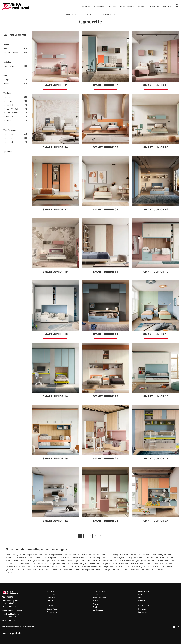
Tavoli (95, 607)
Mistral (6, 49)
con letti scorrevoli (11, 113)
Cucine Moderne (53, 609)
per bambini (8, 138)
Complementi (143, 612)
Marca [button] (6, 45)
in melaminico (9, 66)
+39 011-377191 (11, 607)
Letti (140, 595)
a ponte (6, 97)
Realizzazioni (127, 6)
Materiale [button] (7, 62)
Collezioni (100, 6)
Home (67, 15)
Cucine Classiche (53, 612)
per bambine (8, 134)
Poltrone (96, 604)
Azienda (86, 6)
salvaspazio (8, 117)
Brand (141, 6)
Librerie (95, 595)
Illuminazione (143, 609)
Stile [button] (5, 76)
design (6, 80)
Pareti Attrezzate (99, 598)
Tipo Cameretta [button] (10, 130)
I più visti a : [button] (8, 152)
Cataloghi (154, 6)
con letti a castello (11, 109)
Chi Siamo (51, 595)
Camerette (110, 15)
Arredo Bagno (98, 610)
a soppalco (8, 101)
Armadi (141, 598)
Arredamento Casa (87, 15)
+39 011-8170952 (12, 620)
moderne (7, 84)
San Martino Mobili (11, 53)
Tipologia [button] (7, 93)
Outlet (113, 6)
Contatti (167, 6)
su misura (7, 121)
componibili (8, 105)
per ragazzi (8, 142)
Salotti (95, 601)
